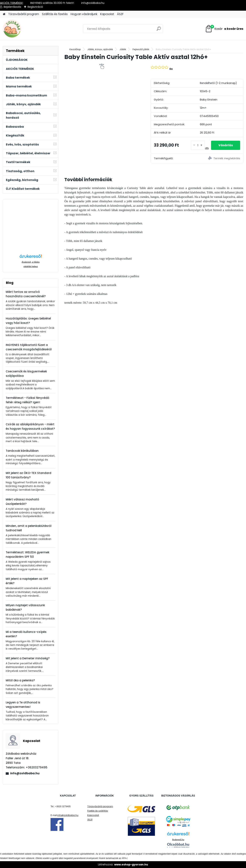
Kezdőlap (75, 49)
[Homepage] (4, 14)
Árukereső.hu (178, 840)
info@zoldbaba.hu (25, 773)
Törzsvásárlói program (24, 14)
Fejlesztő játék (141, 49)
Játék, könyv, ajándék (100, 49)
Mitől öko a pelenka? (20, 680)
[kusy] (198, 145)
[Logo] (28, 29)
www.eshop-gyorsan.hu (131, 865)
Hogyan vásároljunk (84, 14)
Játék (123, 49)
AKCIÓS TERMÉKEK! (11, 3)
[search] (159, 30)
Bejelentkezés (12, 7)
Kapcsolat (107, 14)
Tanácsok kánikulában (22, 451)
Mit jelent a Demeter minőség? (28, 658)
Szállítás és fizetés (55, 14)
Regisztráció (35, 7)
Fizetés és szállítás (98, 811)
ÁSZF (120, 14)
